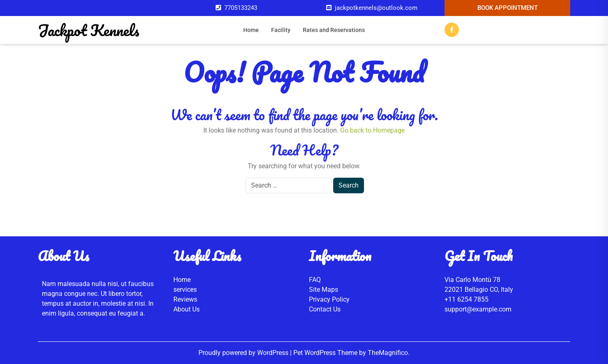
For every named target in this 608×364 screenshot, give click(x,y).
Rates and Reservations (334, 30)
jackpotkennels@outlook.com (376, 8)
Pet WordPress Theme (326, 353)
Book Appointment (508, 8)
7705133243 (241, 8)
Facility (281, 30)
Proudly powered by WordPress (244, 353)
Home (251, 30)
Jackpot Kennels (89, 30)
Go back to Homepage (372, 130)
